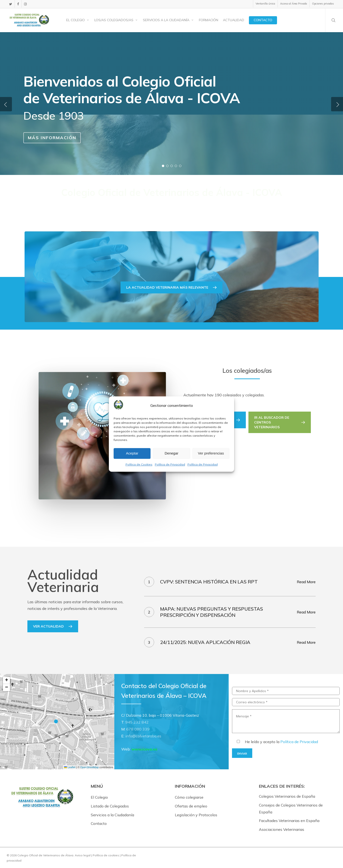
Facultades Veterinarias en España (289, 821)
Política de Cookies (139, 464)
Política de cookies (106, 855)
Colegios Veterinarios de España (287, 796)
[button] (280, 422)
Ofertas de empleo (191, 806)
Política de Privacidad (170, 464)
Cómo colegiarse (189, 797)
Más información (52, 138)
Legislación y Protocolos (196, 815)
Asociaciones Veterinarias (282, 829)
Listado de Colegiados (110, 806)
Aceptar (132, 453)
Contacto (99, 823)
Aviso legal (83, 855)
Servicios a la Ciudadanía (112, 815)
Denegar (171, 453)
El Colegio (99, 797)
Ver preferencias (211, 453)
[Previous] (6, 104)
